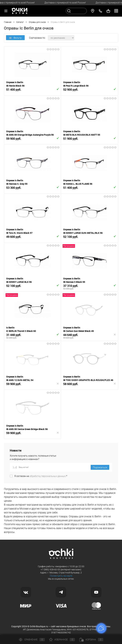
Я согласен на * (41, 476)
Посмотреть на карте (61, 576)
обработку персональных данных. (48, 476)
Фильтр (15, 38)
